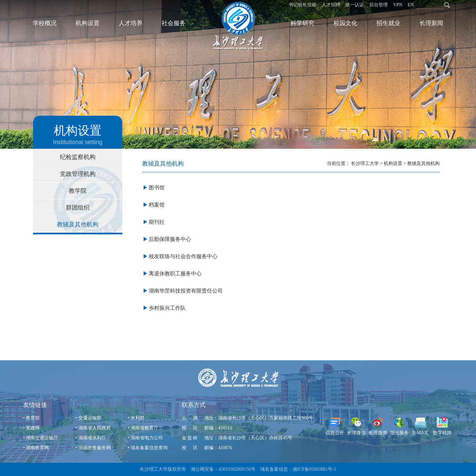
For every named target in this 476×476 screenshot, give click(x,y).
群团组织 (78, 208)
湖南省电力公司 (147, 438)
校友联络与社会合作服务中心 (183, 256)
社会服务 (174, 23)
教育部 (33, 418)
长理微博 (378, 426)
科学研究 (302, 23)
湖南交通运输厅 (42, 438)
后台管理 (378, 5)
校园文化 (345, 23)
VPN (398, 5)
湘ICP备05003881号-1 (314, 469)
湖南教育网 (37, 448)
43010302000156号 (237, 469)
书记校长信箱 (302, 5)
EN (411, 5)
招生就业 (388, 23)
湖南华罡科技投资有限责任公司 (186, 291)
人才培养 (131, 23)
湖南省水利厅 (92, 438)
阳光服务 (399, 426)
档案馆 (157, 205)
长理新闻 (431, 23)
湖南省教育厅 (144, 428)
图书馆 (157, 188)
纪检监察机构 (78, 157)
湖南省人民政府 (95, 428)
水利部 (138, 418)
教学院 (78, 191)
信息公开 (335, 426)
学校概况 (45, 23)
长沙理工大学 (365, 163)
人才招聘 (331, 5)
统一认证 (355, 5)
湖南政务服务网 (95, 448)
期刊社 (157, 222)
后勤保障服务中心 (170, 239)
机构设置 (88, 23)
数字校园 (442, 426)
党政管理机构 (78, 174)
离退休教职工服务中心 (175, 274)
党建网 (33, 428)
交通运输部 (90, 418)
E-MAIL (421, 426)
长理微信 (356, 426)
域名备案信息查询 (149, 448)
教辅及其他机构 (78, 224)
